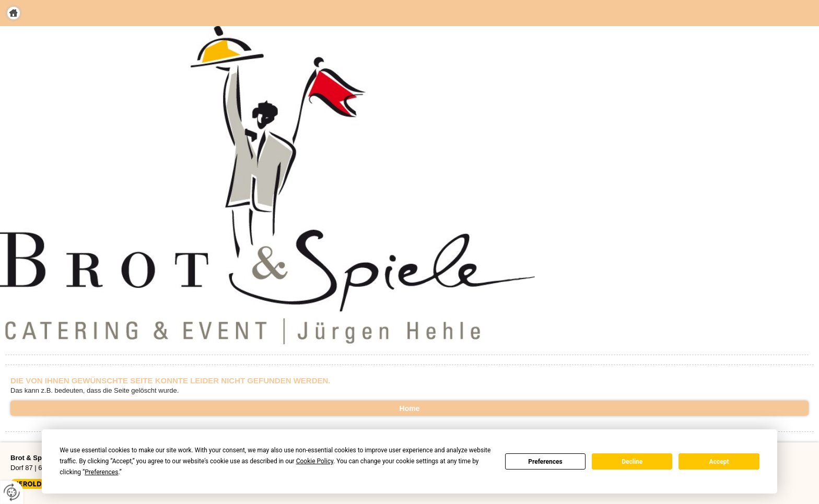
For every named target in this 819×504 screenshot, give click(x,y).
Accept (719, 462)
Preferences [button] (101, 472)
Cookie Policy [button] (315, 461)
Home (14, 13)
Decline (632, 462)
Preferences (545, 462)
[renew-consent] (12, 492)
